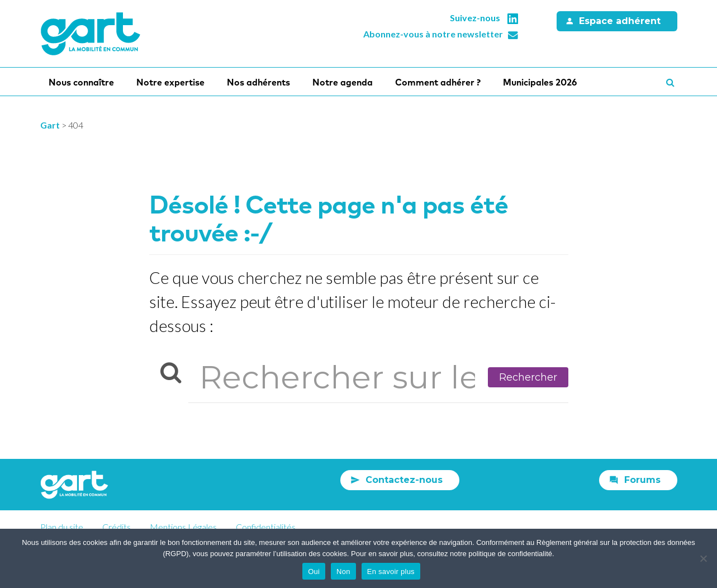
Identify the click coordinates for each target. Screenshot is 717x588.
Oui (314, 572)
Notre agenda (343, 82)
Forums (642, 480)
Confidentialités (266, 527)
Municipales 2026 (540, 82)
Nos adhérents (258, 82)
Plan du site (62, 527)
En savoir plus (391, 572)
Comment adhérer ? (438, 82)
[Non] (703, 558)
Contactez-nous (404, 480)
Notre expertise (170, 82)
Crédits (117, 527)
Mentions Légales (183, 527)
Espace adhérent (620, 21)
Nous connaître (81, 82)
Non (343, 572)
